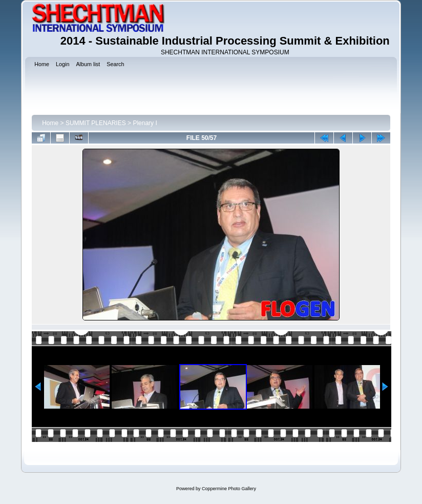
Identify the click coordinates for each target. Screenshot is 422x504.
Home (50, 123)
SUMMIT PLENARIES (96, 123)
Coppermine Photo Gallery (229, 489)
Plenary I (145, 123)
